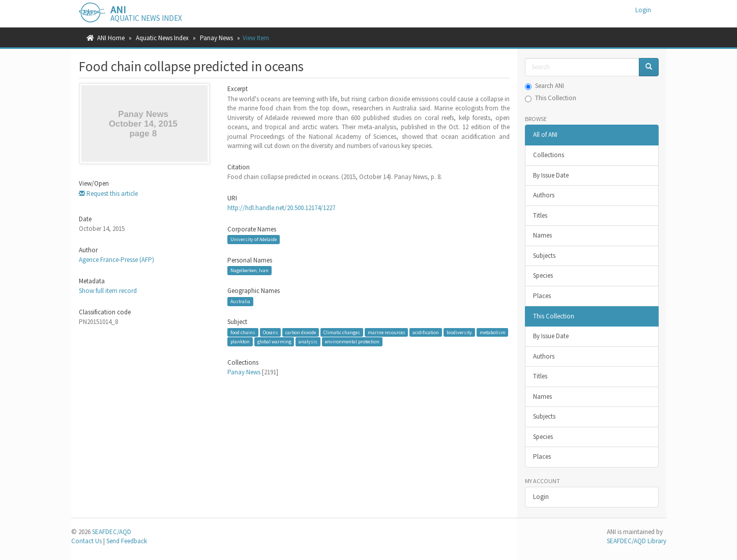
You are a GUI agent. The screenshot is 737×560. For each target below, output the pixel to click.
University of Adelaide (254, 239)
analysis (308, 342)
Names (542, 235)
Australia (240, 301)
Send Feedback (127, 541)
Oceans (271, 332)
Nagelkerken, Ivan (249, 270)
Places (542, 296)
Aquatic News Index (162, 38)
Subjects (544, 256)
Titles (540, 215)
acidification (426, 332)
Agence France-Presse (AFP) (116, 260)
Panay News (216, 38)
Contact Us (86, 541)
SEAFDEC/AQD (112, 532)
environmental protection (352, 342)
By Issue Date (551, 175)
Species (543, 275)
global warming (274, 342)
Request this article (108, 194)
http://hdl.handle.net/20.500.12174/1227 (281, 208)
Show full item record (108, 291)
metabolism (493, 332)
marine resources (387, 332)
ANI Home (111, 38)
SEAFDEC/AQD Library (637, 541)
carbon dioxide (301, 332)
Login (541, 497)
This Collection (551, 98)
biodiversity (459, 332)
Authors (544, 195)
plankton (240, 342)
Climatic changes (342, 332)
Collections (549, 155)
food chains (243, 332)
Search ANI (544, 86)
